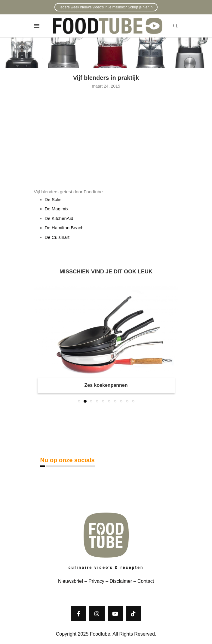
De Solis (53, 199)
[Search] (175, 26)
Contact (146, 581)
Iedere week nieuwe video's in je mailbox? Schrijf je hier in (106, 7)
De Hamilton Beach (64, 228)
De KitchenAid (59, 218)
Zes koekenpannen (106, 385)
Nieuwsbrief (71, 581)
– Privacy (94, 581)
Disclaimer (121, 581)
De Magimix (57, 209)
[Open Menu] (37, 26)
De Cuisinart (57, 237)
